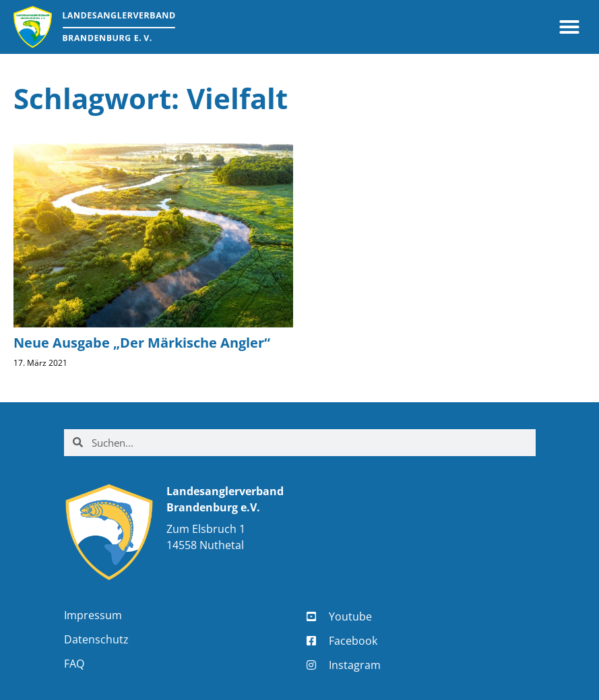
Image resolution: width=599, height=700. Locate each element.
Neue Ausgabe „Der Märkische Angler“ (142, 343)
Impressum (93, 615)
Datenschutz (96, 639)
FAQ (74, 664)
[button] (569, 27)
